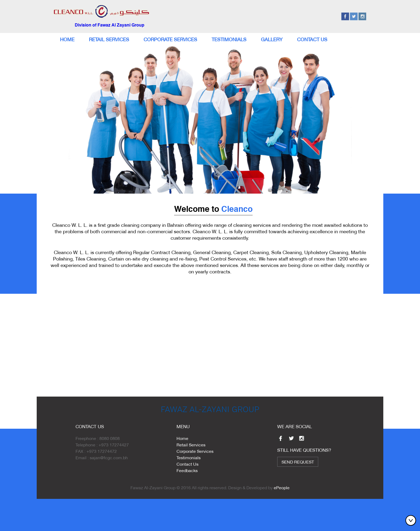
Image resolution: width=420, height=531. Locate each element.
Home (67, 39)
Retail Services (109, 39)
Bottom (412, 520)
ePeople (282, 487)
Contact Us (312, 39)
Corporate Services (170, 39)
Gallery (272, 39)
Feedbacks (187, 470)
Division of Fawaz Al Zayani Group (110, 25)
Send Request (298, 462)
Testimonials (229, 39)
